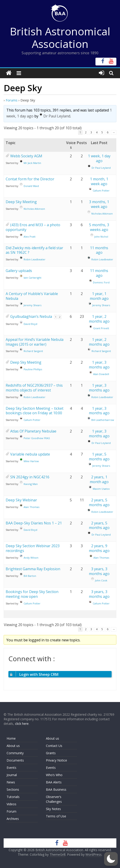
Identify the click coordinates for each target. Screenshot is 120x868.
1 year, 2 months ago (99, 319)
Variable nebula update (30, 454)
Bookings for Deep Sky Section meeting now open (32, 594)
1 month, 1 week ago (99, 181)
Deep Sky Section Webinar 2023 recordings (33, 548)
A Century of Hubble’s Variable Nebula (32, 296)
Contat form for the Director (30, 179)
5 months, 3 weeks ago (99, 227)
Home (11, 738)
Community (15, 753)
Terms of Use (56, 816)
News (11, 782)
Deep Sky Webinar (21, 500)
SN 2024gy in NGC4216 (30, 477)
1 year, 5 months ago (99, 457)
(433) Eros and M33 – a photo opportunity (33, 227)
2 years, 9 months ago (99, 548)
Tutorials (13, 797)
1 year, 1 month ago (99, 296)
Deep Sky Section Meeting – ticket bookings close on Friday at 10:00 (35, 411)
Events (11, 768)
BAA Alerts (54, 782)
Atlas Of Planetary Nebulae (33, 431)
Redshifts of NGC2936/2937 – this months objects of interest (34, 388)
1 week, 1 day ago (99, 158)
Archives (13, 819)
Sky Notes (53, 809)
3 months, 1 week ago (99, 204)
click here (22, 724)
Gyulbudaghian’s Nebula (31, 316)
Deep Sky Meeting (21, 202)
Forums (12, 100)
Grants (51, 753)
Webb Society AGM (26, 156)
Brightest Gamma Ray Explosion (33, 569)
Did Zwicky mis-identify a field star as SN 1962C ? (34, 250)
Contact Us (54, 746)
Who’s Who (54, 775)
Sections (13, 789)
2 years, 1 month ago (99, 479)
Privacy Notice (56, 760)
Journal (12, 775)
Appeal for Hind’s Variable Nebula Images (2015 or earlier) (35, 342)
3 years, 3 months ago (99, 571)
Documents (15, 760)
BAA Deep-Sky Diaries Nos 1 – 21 (34, 523)
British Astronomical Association (60, 38)
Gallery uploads (19, 271)
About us (13, 746)
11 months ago (99, 250)
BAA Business (56, 789)
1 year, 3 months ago (99, 365)
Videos (11, 804)
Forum (11, 811)
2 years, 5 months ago (99, 502)
